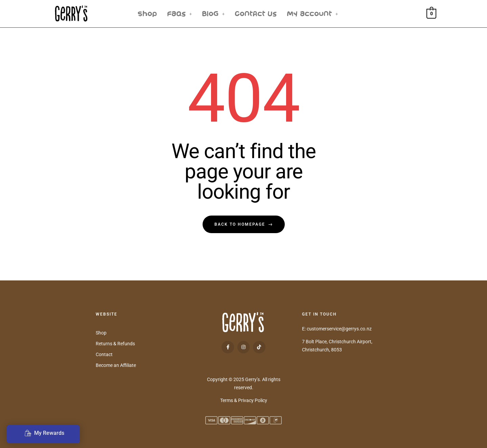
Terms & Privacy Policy (244, 400)
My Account (312, 14)
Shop (147, 14)
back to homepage (244, 224)
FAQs (179, 14)
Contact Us (256, 14)
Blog (213, 14)
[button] (179, 14)
